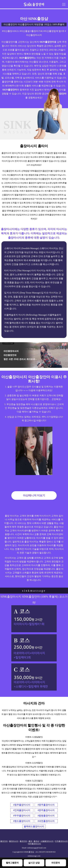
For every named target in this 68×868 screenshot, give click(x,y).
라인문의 (56, 863)
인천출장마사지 (61, 841)
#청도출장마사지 (22, 821)
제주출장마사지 (34, 844)
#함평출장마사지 (46, 816)
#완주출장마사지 (46, 810)
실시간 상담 (34, 863)
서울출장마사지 (47, 841)
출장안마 (4, 841)
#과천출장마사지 (46, 821)
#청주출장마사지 (22, 805)
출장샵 (36, 841)
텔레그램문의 (12, 863)
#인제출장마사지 (22, 810)
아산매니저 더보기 (34, 495)
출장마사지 (14, 841)
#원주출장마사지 (46, 805)
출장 (30, 841)
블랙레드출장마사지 (34, 826)
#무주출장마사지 (22, 816)
